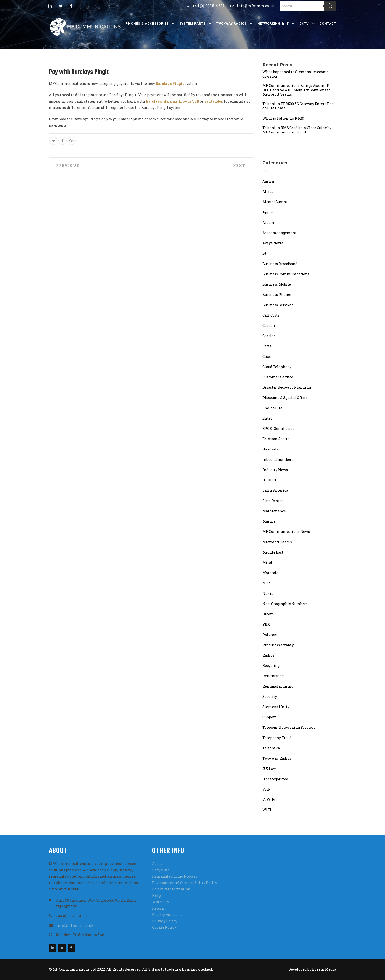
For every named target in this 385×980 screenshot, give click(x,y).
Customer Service (278, 377)
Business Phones (277, 295)
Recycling (271, 666)
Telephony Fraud (277, 738)
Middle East (273, 552)
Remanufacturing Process (175, 876)
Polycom (270, 635)
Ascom (268, 222)
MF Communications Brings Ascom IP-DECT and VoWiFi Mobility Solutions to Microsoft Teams (296, 90)
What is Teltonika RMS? (284, 119)
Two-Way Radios (231, 23)
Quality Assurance (168, 915)
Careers (269, 325)
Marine (269, 521)
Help (157, 895)
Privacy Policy (165, 921)
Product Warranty (278, 645)
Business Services (278, 305)
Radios (268, 655)
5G (265, 171)
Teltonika (271, 748)
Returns (159, 908)
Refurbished (273, 676)
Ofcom (268, 614)
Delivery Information (171, 889)
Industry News (275, 470)
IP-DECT (270, 480)
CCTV (304, 23)
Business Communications (286, 274)
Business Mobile (277, 284)
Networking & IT (273, 23)
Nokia (268, 593)
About (157, 864)
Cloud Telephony (277, 367)
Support (269, 717)
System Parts (192, 23)
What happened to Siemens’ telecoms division (296, 74)
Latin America (275, 490)
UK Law (269, 769)
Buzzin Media (324, 969)
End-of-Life (272, 408)
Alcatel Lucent (275, 202)
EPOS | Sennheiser (278, 429)
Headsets (270, 449)
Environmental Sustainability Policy (185, 883)
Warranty (161, 902)
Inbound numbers (278, 459)
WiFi (267, 810)
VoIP (267, 789)
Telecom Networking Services (289, 727)
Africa (268, 192)
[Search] (330, 6)
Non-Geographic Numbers (285, 604)
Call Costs (271, 315)
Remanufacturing (278, 686)
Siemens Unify (276, 707)
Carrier (269, 336)
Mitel (267, 563)
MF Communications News (286, 532)
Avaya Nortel (274, 243)
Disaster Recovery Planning (287, 387)
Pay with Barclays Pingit (79, 72)
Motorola (270, 573)
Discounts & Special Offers (285, 398)
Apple (268, 212)
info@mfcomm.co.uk (255, 6)
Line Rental (273, 501)
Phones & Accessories (147, 23)
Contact (328, 23)
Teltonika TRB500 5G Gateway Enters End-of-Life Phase (299, 106)
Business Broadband (280, 264)
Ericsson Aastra (276, 439)
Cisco (267, 356)
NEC (266, 583)
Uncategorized (275, 779)
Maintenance (274, 511)
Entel (267, 418)
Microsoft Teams (277, 542)
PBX (266, 624)
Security (270, 696)
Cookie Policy (164, 927)
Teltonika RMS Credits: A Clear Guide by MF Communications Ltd (297, 130)
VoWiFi (269, 800)
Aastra (268, 181)
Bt (264, 253)
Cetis (267, 346)
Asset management (280, 233)
